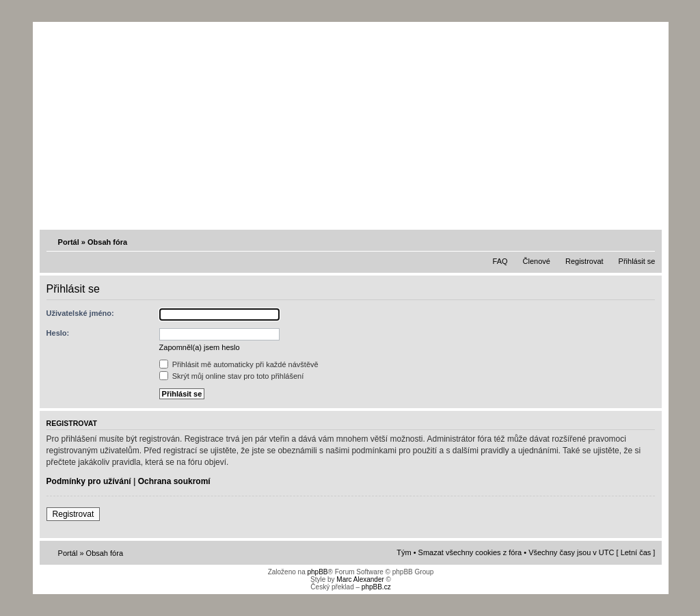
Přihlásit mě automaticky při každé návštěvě (239, 364)
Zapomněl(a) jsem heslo (200, 347)
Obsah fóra (107, 242)
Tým (404, 552)
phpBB (317, 572)
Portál (69, 242)
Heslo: (58, 333)
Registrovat (584, 261)
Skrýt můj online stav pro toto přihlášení (232, 376)
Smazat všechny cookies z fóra (470, 552)
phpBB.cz (376, 587)
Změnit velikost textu (646, 241)
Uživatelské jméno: (80, 313)
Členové (537, 261)
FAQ (500, 261)
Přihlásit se (637, 261)
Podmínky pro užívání (89, 481)
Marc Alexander (360, 579)
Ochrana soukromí (174, 481)
